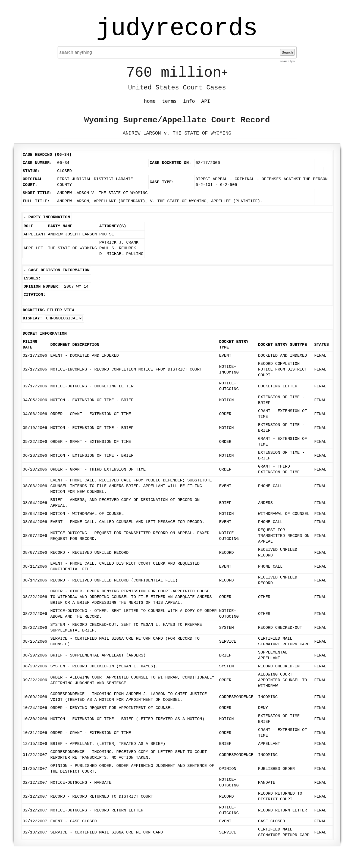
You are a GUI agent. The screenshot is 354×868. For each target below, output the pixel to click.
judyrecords (177, 29)
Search (287, 52)
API (206, 101)
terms (170, 101)
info (189, 101)
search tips (287, 61)
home (150, 101)
